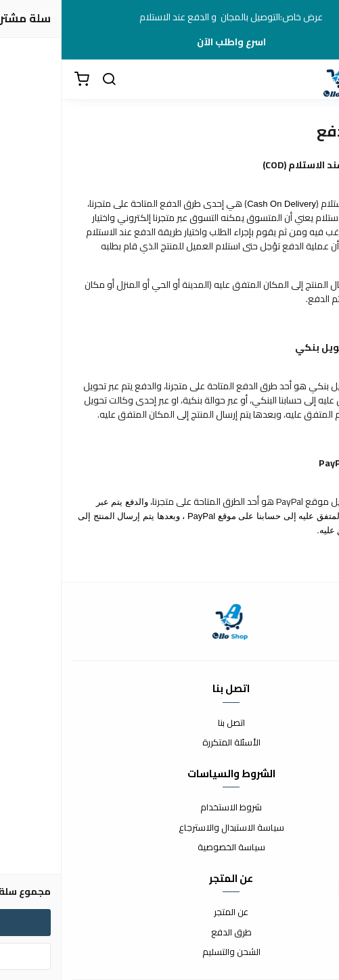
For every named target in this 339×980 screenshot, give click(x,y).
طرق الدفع (170, 933)
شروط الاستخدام (169, 808)
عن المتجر (169, 912)
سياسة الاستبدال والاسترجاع (170, 828)
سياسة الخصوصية (170, 848)
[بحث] (47, 80)
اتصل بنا (170, 723)
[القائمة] (319, 80)
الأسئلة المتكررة (170, 743)
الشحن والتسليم (170, 952)
